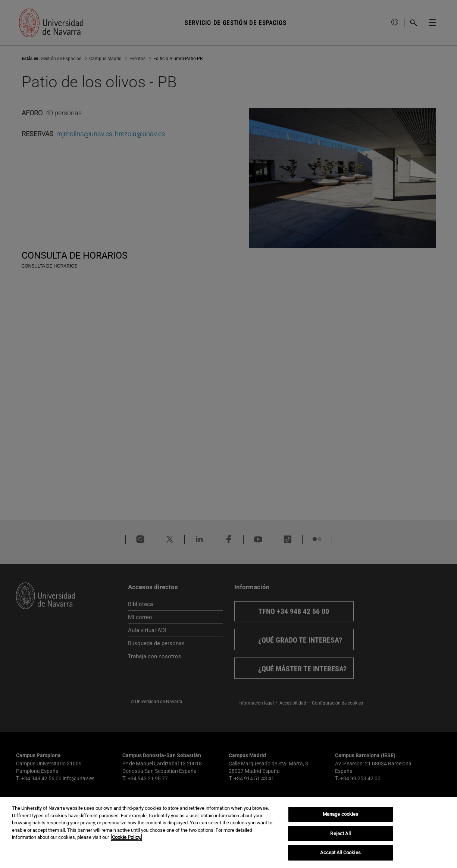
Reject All (340, 833)
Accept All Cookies (340, 853)
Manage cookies (341, 814)
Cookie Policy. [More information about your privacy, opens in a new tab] (126, 837)
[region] (228, 833)
